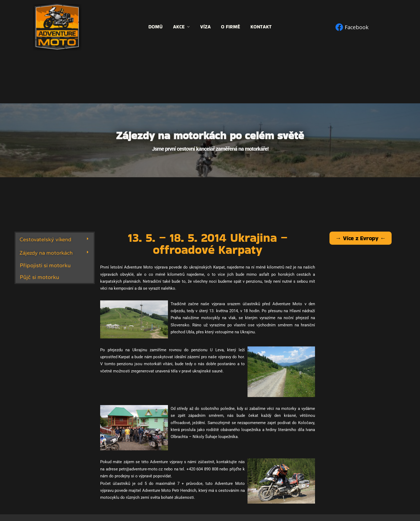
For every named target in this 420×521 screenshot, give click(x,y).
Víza (205, 27)
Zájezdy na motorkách (46, 253)
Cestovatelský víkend (45, 239)
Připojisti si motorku (45, 265)
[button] (55, 239)
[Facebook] (352, 27)
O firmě (230, 27)
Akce (180, 27)
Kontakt (260, 27)
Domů (157, 27)
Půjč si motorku (40, 277)
